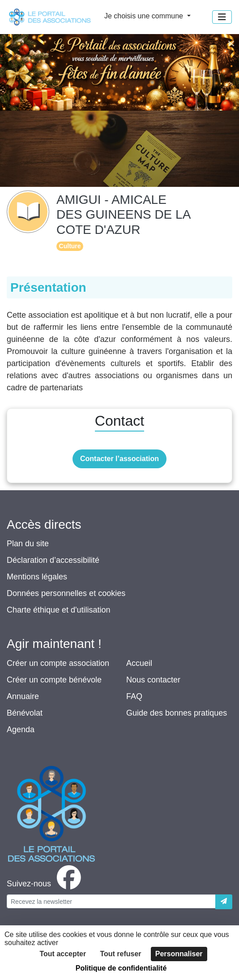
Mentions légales (37, 577)
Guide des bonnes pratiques (177, 713)
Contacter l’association (119, 459)
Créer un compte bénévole (54, 680)
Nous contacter (153, 680)
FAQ (134, 696)
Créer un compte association (58, 663)
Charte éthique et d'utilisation (59, 610)
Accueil (139, 663)
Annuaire (23, 696)
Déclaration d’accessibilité (53, 560)
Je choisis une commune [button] (145, 16)
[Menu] (222, 17)
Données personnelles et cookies (66, 593)
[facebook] (46, 884)
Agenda (21, 730)
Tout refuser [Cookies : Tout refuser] (120, 954)
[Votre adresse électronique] (111, 901)
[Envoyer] (224, 902)
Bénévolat (25, 713)
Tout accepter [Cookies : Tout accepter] (63, 954)
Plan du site (28, 544)
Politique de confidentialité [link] (121, 968)
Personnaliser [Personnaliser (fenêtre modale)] (179, 954)
